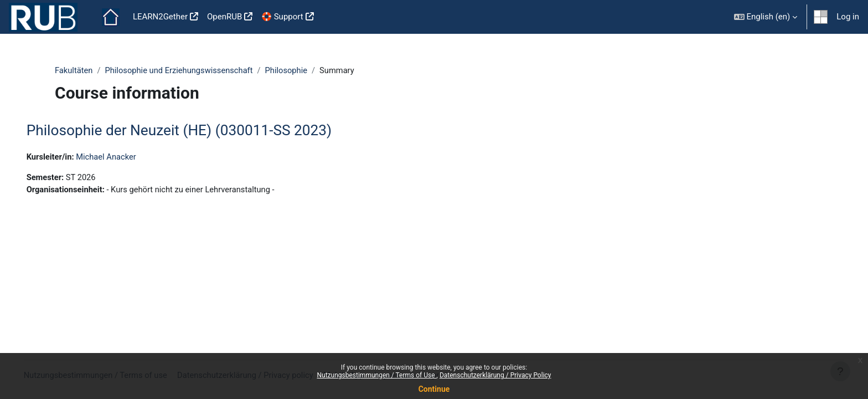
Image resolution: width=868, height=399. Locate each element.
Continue (434, 389)
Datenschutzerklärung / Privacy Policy (495, 375)
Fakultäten (74, 70)
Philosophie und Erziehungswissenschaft (181, 70)
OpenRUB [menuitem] (224, 17)
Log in (848, 17)
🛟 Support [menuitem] (282, 17)
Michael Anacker (124, 157)
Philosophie (291, 70)
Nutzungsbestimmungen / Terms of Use (376, 375)
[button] (766, 17)
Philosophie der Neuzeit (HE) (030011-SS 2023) (195, 131)
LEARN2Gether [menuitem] (160, 17)
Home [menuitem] (111, 17)
